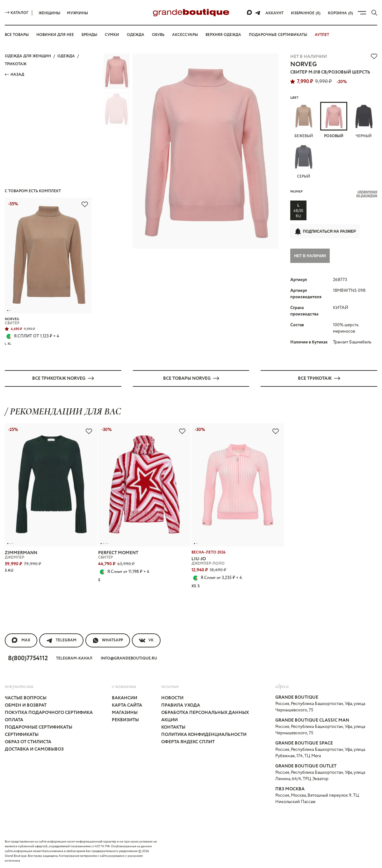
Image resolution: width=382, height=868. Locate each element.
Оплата (14, 720)
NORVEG (304, 64)
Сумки (112, 35)
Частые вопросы (26, 698)
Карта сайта (127, 705)
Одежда (136, 35)
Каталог (17, 13)
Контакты (173, 727)
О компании (124, 686)
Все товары (17, 35)
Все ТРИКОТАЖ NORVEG (63, 378)
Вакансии (125, 698)
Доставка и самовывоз (34, 749)
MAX (21, 640)
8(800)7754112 (28, 658)
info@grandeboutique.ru (129, 658)
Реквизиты (125, 720)
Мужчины (77, 13)
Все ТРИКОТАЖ (319, 378)
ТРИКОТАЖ (16, 64)
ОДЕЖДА (66, 56)
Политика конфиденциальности (204, 734)
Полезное (170, 686)
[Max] (250, 13)
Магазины (125, 712)
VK (146, 640)
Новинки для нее (55, 35)
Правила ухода (181, 705)
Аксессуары (185, 35)
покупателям (19, 686)
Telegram (61, 640)
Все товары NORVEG (191, 378)
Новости (172, 698)
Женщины (49, 13)
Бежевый (304, 120)
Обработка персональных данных (205, 712)
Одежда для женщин (28, 56)
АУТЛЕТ (322, 35)
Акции (169, 720)
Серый (304, 160)
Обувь (158, 35)
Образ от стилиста (28, 742)
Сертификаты (22, 734)
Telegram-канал (74, 658)
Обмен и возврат (26, 705)
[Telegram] (258, 13)
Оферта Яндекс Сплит (188, 742)
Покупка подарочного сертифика (49, 712)
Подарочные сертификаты (278, 35)
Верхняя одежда (223, 35)
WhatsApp (108, 640)
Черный (364, 120)
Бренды (89, 35)
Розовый (334, 120)
